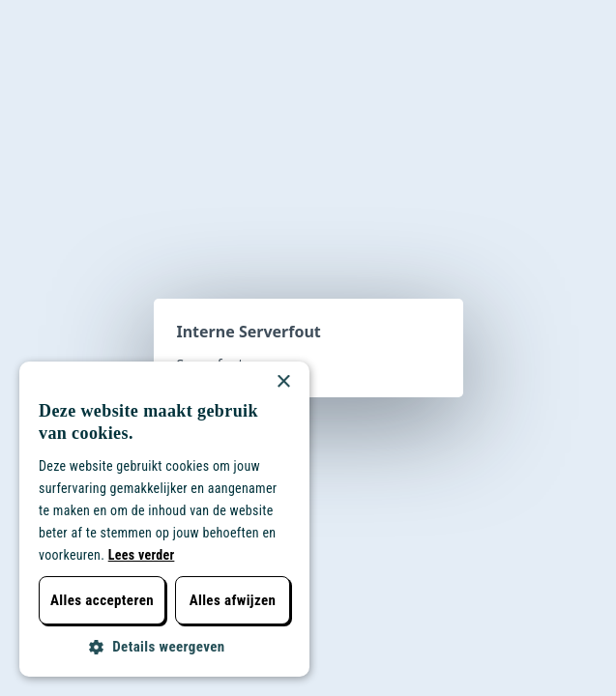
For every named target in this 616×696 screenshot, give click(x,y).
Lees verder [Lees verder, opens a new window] (142, 555)
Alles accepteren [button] (102, 600)
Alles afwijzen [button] (233, 600)
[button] (164, 647)
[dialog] (164, 519)
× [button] (283, 382)
